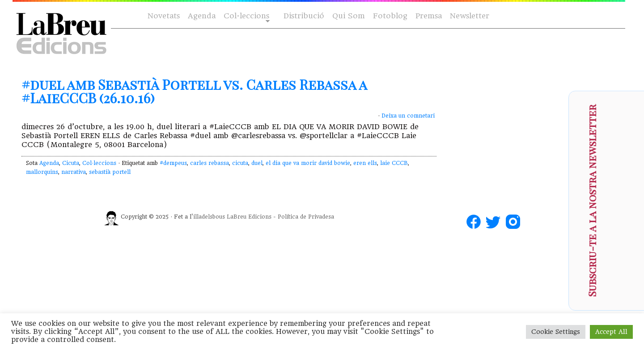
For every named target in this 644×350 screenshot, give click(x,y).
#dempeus (173, 163)
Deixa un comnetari (408, 116)
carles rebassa (210, 163)
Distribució (304, 16)
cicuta (240, 163)
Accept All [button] (611, 332)
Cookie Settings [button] (556, 332)
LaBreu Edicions (249, 217)
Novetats (164, 16)
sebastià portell (110, 172)
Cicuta (71, 163)
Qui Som (349, 16)
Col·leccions (246, 16)
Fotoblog (390, 16)
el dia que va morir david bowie (308, 163)
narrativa (74, 172)
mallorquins (42, 172)
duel (257, 163)
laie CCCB (394, 163)
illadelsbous (209, 217)
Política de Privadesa (306, 217)
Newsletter (470, 16)
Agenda (202, 16)
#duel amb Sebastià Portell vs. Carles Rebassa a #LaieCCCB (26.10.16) (194, 91)
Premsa (429, 16)
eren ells (365, 163)
